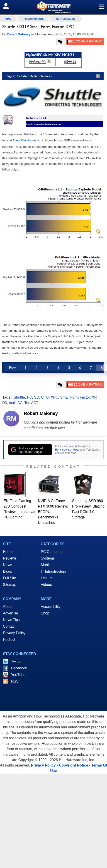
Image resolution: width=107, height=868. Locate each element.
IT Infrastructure (54, 571)
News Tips (11, 620)
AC (20, 403)
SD (36, 397)
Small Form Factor (75, 397)
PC (29, 397)
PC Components (34, 19)
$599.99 (70, 62)
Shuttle (19, 397)
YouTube (18, 675)
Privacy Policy (14, 633)
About (8, 607)
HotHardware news (67, 450)
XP (94, 397)
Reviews (10, 558)
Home (8, 552)
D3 (5, 403)
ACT (35, 403)
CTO (45, 397)
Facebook (19, 668)
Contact (9, 626)
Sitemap (10, 585)
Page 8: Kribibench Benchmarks (54, 76)
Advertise (11, 613)
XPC (55, 397)
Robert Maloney (41, 413)
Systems (48, 558)
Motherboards (66, 19)
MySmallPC (38, 62)
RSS (15, 681)
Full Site (10, 578)
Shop (45, 613)
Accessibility (51, 607)
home (8, 19)
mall (12, 403)
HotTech (10, 640)
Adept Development (26, 140)
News (7, 565)
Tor (27, 403)
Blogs (7, 571)
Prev (12, 368)
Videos (46, 585)
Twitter (16, 662)
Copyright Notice (74, 765)
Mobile (46, 565)
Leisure (47, 578)
